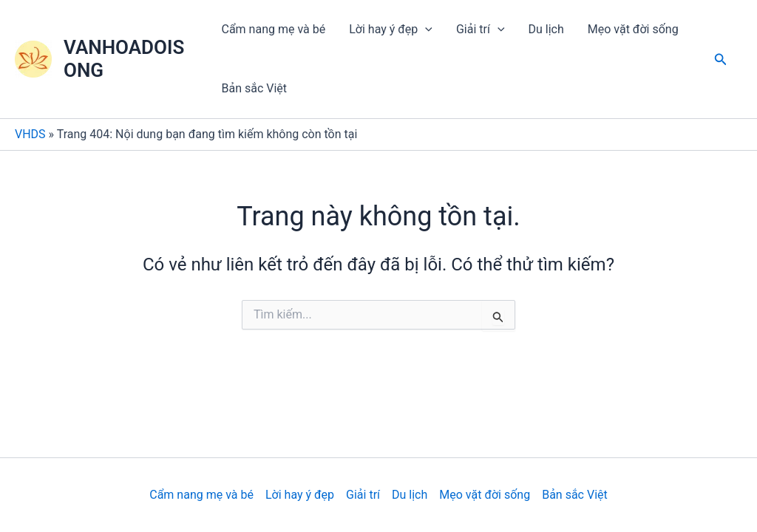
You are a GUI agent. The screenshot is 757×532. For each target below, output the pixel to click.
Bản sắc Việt (255, 88)
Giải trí (481, 30)
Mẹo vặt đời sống (633, 29)
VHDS (30, 134)
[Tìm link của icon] (721, 59)
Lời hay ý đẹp (391, 30)
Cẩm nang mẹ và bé (274, 29)
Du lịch (546, 29)
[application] (425, 30)
